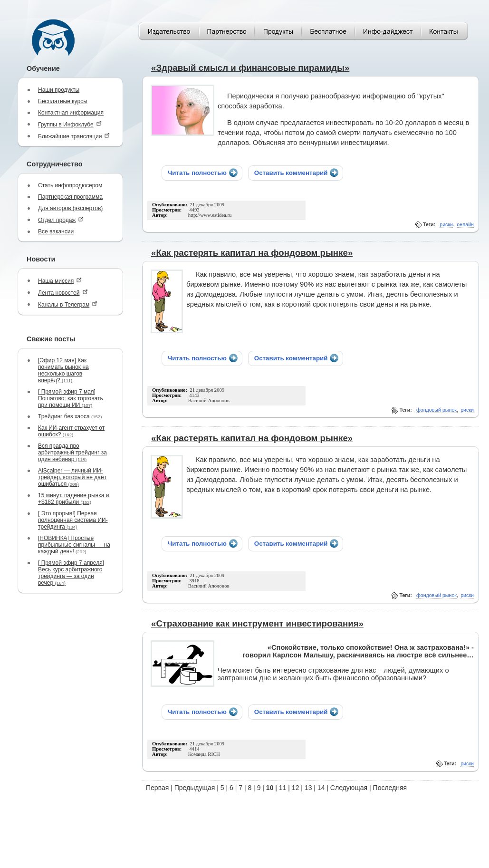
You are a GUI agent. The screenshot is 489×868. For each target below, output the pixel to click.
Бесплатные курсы (63, 101)
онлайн (465, 224)
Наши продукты (59, 90)
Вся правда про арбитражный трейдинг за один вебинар (72, 453)
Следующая (349, 788)
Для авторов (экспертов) (70, 208)
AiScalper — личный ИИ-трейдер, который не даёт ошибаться (72, 477)
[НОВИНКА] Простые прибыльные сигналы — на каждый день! (74, 545)
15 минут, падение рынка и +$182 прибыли (73, 499)
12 (296, 788)
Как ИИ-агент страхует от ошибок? (71, 431)
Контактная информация (71, 113)
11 (283, 788)
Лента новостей (63, 293)
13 (308, 788)
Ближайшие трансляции (74, 136)
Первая (157, 788)
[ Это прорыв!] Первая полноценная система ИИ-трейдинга (73, 520)
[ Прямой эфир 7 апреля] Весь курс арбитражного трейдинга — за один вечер (71, 573)
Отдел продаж (61, 220)
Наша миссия (60, 281)
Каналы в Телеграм (68, 304)
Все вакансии (56, 231)
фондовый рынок (436, 410)
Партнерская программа (70, 197)
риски (446, 224)
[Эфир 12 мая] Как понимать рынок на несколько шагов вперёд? (63, 370)
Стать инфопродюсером (70, 185)
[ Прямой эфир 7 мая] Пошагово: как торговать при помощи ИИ (71, 398)
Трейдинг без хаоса (70, 416)
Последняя (390, 788)
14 (321, 788)
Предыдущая (195, 788)
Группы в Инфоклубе (70, 124)
